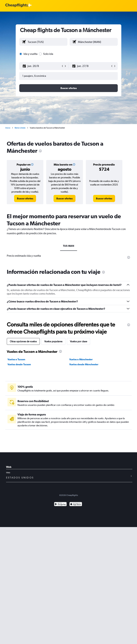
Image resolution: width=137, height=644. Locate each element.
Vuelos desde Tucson (19, 364)
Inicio (8, 128)
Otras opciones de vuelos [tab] (23, 341)
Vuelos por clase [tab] (78, 341)
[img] (32, 164)
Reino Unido (20, 128)
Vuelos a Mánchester (81, 359)
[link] (25, 198)
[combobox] (47, 42)
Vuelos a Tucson (16, 359)
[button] (42, 66)
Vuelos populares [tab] (53, 341)
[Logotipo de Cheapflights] (17, 5)
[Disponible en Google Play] (60, 505)
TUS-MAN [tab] (69, 246)
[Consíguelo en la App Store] (76, 505)
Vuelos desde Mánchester (84, 364)
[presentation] (40, 151)
